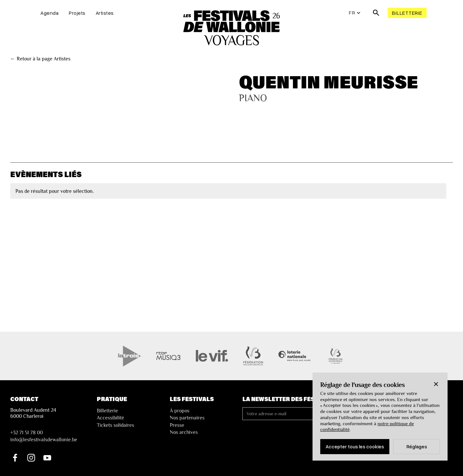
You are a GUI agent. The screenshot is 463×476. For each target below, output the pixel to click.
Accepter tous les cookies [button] (355, 446)
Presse (177, 425)
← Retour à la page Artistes (40, 59)
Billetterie (407, 13)
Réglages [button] (417, 446)
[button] (436, 384)
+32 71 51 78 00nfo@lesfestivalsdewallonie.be (44, 436)
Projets (77, 13)
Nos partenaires (187, 418)
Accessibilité (110, 418)
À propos (180, 411)
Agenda (50, 13)
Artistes (105, 13)
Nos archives (184, 432)
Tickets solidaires (115, 425)
